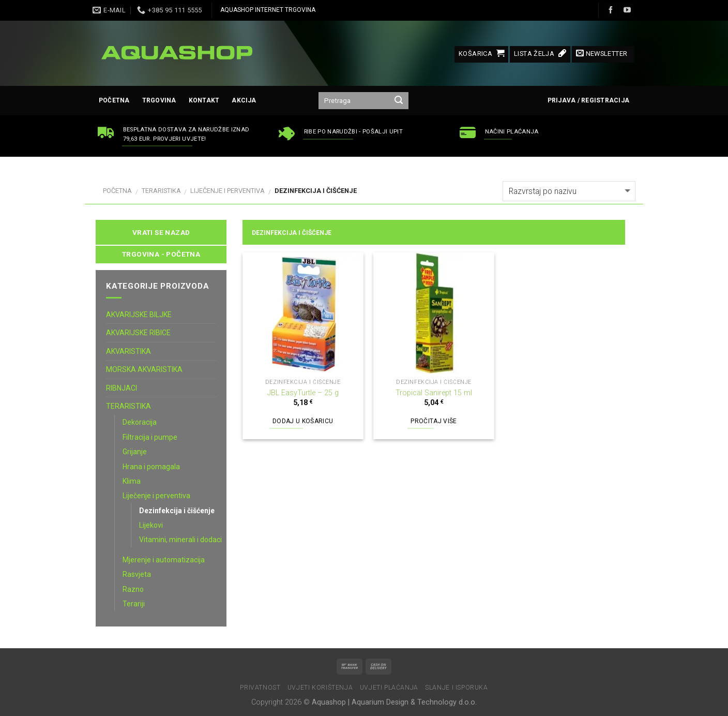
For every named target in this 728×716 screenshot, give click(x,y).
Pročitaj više (434, 421)
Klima (132, 481)
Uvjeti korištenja (320, 688)
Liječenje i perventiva (228, 191)
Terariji (134, 604)
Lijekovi (151, 525)
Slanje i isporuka (456, 688)
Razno (133, 589)
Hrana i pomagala (151, 467)
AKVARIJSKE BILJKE (139, 315)
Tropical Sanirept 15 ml (434, 393)
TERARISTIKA (161, 191)
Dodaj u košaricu (303, 421)
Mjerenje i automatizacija (164, 560)
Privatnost (260, 688)
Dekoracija (140, 422)
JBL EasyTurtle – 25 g (303, 393)
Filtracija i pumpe (150, 437)
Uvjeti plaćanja (389, 688)
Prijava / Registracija (588, 100)
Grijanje (135, 452)
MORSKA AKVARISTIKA (144, 369)
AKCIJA (244, 100)
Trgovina (159, 100)
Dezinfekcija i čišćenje (177, 511)
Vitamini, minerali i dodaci (180, 540)
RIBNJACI (122, 388)
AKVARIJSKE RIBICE (138, 333)
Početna (114, 100)
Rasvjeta (137, 574)
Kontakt (204, 100)
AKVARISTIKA (128, 351)
